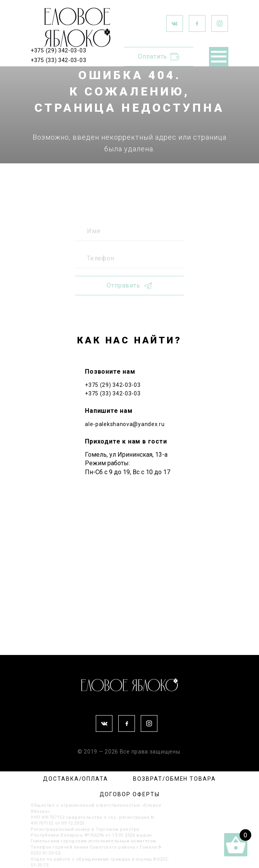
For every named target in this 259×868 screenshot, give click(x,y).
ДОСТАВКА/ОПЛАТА (76, 779)
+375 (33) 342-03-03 (58, 60)
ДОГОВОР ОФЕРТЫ (130, 794)
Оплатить (159, 57)
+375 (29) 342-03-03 (58, 50)
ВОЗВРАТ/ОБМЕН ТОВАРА (174, 779)
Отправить (129, 285)
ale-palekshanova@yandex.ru (125, 424)
